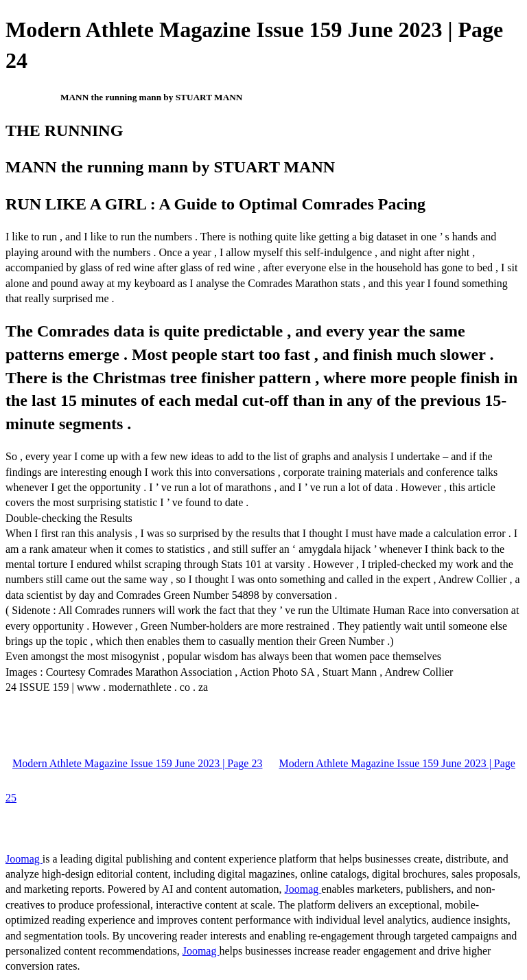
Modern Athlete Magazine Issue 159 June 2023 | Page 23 (137, 763)
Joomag (24, 859)
